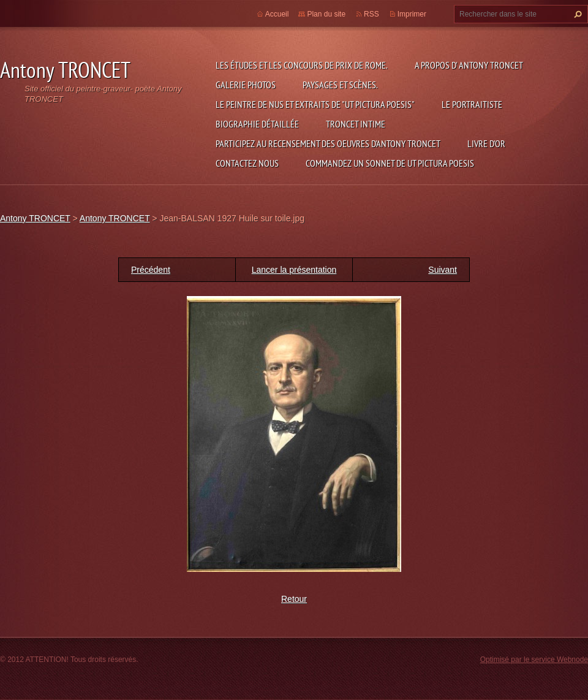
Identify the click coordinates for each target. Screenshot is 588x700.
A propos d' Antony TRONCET (469, 65)
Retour (294, 599)
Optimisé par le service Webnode (534, 660)
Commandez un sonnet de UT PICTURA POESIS (390, 163)
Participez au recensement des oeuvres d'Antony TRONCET (328, 143)
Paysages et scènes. (340, 85)
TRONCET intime (356, 124)
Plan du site (326, 14)
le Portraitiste (472, 104)
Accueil (277, 14)
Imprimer (412, 14)
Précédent (151, 270)
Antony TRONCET (35, 218)
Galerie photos (246, 85)
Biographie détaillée (257, 124)
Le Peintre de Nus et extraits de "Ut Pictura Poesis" (315, 104)
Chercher (576, 14)
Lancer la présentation (294, 270)
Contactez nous (247, 163)
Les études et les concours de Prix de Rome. (302, 65)
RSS (371, 14)
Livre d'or (486, 143)
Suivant (443, 270)
